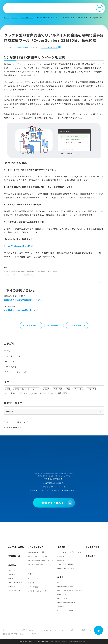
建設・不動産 (63, 393)
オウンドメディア (36, 547)
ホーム (6, 18)
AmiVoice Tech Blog (36, 556)
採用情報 (61, 547)
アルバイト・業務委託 (66, 564)
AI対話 (47, 389)
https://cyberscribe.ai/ (17, 246)
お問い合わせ (92, 556)
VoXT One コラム (35, 552)
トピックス (9, 361)
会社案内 (12, 565)
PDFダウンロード (51, 48)
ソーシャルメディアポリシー (48, 630)
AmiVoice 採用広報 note (38, 565)
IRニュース (62, 582)
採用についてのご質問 (66, 568)
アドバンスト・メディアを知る (69, 552)
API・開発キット (13, 393)
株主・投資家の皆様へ (66, 586)
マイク (26, 393)
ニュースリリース (27, 18)
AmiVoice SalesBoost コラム (39, 561)
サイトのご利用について (25, 630)
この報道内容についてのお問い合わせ (22, 300)
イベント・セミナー (13, 372)
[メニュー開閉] (100, 8)
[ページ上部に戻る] (99, 630)
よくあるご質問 (93, 547)
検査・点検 (92, 389)
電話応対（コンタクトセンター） (27, 389)
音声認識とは (14, 556)
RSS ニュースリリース (15, 422)
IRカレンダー (62, 598)
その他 (51, 393)
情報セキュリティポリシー (91, 630)
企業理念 (12, 570)
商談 (68, 389)
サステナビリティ (15, 590)
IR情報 (60, 577)
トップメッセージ (15, 582)
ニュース (15, 18)
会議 (36, 47)
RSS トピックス (12, 427)
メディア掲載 (10, 367)
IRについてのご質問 (65, 611)
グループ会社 (38, 393)
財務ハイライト (63, 594)
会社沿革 (12, 586)
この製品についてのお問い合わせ (20, 310)
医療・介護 (58, 389)
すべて (7, 351)
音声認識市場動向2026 (64, 473)
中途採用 (61, 560)
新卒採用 (61, 556)
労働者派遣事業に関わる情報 (13, 634)
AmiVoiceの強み (16, 547)
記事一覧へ (54, 325)
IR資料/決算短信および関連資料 (70, 590)
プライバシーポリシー (70, 630)
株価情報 (61, 607)
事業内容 (12, 574)
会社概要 (12, 578)
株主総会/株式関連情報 (66, 602)
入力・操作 (79, 389)
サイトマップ (7, 630)
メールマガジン (33, 634)
